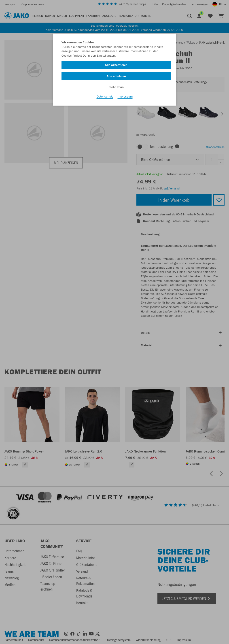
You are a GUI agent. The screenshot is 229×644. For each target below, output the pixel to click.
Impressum (125, 96)
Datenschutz (105, 96)
